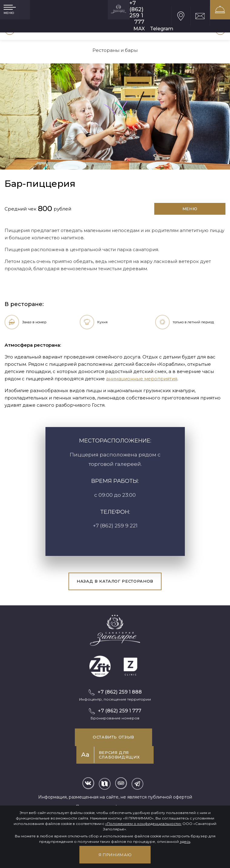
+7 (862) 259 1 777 (137, 13)
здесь (185, 841)
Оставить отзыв (113, 737)
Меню (190, 209)
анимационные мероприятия (142, 379)
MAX (139, 29)
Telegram (162, 29)
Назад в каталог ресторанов (115, 581)
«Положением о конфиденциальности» (143, 824)
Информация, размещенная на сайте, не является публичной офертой (115, 797)
